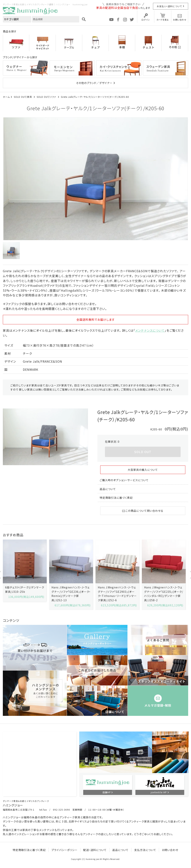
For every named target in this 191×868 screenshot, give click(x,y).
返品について (108, 489)
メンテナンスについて (150, 330)
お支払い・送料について (169, 6)
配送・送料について (95, 850)
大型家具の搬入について (143, 470)
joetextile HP (159, 792)
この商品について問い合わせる (143, 511)
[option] (95, 179)
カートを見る (163, 20)
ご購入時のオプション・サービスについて (124, 480)
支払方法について (145, 850)
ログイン (146, 20)
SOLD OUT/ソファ (47, 97)
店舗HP (107, 792)
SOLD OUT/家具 (23, 97)
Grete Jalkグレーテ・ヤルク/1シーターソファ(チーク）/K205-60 (95, 97)
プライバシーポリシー (64, 850)
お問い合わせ (180, 20)
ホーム (6, 97)
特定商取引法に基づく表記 (116, 498)
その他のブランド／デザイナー (94, 83)
